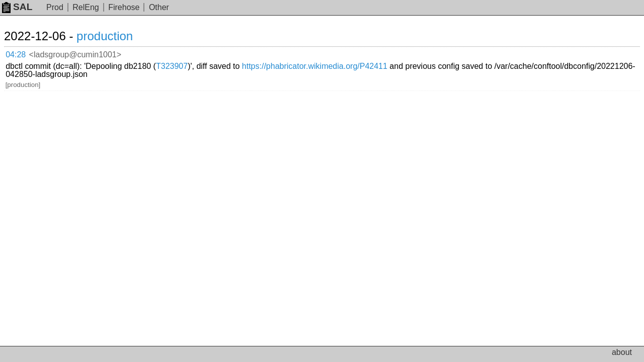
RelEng (86, 7)
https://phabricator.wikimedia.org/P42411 (427, 53)
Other (159, 7)
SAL (17, 7)
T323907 (285, 53)
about (622, 352)
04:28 (26, 53)
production (117, 36)
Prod (55, 7)
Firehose (124, 7)
